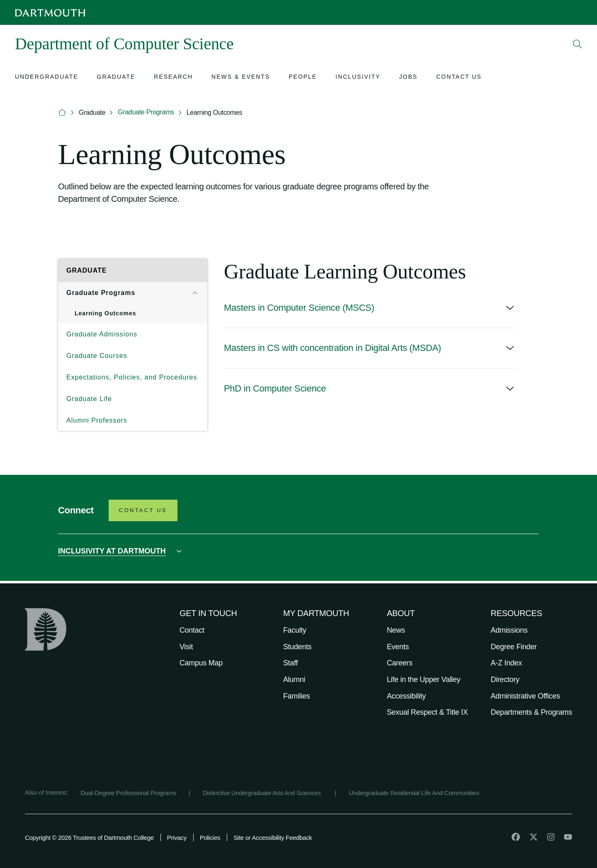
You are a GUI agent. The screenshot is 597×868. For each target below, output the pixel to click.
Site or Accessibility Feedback (273, 838)
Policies (210, 838)
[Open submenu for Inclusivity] (358, 78)
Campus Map (201, 663)
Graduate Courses (97, 356)
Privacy (177, 838)
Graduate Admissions (102, 334)
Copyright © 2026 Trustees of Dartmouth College (89, 838)
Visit (186, 647)
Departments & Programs (531, 712)
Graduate (92, 112)
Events (398, 647)
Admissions (509, 630)
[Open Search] (578, 44)
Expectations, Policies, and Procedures (132, 377)
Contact (192, 630)
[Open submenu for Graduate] (116, 78)
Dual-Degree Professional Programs (128, 793)
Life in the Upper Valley (424, 679)
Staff (290, 663)
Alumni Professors (97, 420)
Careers (400, 663)
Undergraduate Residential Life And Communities (414, 793)
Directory (505, 679)
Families (297, 696)
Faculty (295, 630)
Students (297, 647)
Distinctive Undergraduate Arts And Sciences (263, 793)
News (396, 630)
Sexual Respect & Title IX (427, 712)
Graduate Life (89, 399)
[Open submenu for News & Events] (241, 78)
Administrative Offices (525, 696)
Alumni (294, 679)
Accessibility (406, 696)
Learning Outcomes (215, 112)
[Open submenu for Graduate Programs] (195, 293)
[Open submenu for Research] (173, 78)
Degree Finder (514, 647)
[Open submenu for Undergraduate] (47, 78)
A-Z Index (506, 663)
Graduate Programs (146, 112)
